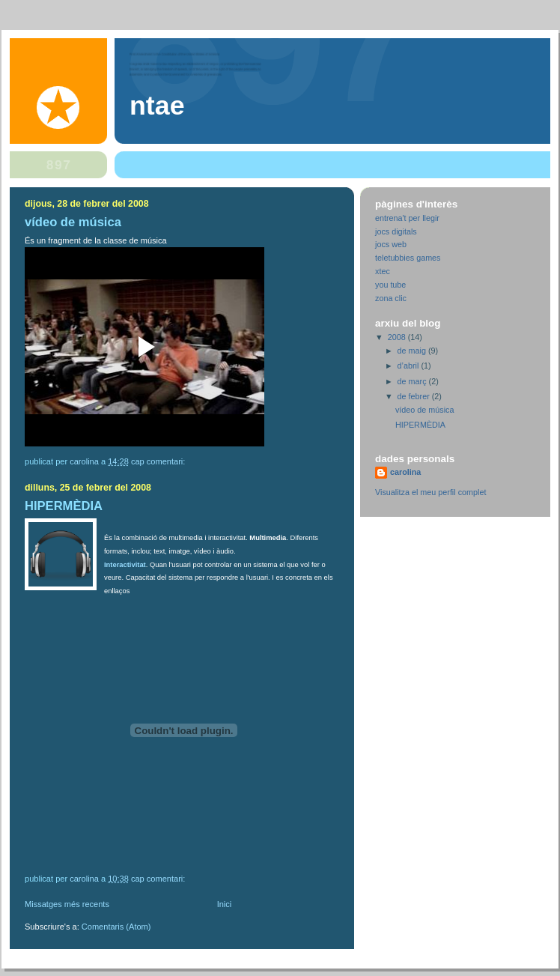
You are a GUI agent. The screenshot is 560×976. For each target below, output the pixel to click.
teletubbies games (408, 258)
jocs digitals (396, 231)
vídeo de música (73, 222)
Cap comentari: (159, 461)
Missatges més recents (67, 904)
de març (413, 381)
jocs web (391, 244)
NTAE (157, 106)
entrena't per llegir (407, 218)
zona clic (391, 298)
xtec (383, 271)
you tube (390, 285)
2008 (398, 337)
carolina (405, 472)
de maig (413, 351)
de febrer (415, 396)
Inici (225, 904)
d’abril (410, 366)
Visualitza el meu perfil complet (430, 492)
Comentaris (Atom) (116, 927)
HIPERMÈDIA (64, 506)
